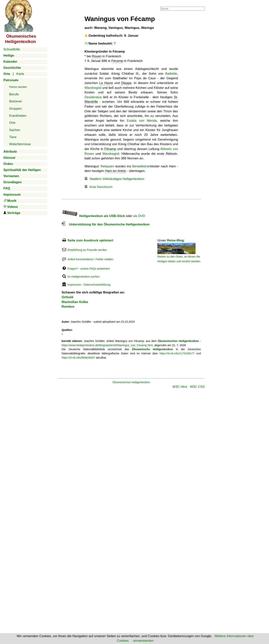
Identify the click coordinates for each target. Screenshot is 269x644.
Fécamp (117, 61)
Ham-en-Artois (116, 171)
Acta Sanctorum (101, 187)
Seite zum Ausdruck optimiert (90, 240)
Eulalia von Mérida (142, 121)
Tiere (13, 137)
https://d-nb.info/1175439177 (177, 353)
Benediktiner (141, 166)
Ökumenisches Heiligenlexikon (131, 382)
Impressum (74, 285)
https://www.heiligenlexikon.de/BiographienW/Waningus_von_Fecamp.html (107, 345)
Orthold (67, 297)
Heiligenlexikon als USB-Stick (93, 216)
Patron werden (18, 87)
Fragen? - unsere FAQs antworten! (89, 269)
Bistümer (16, 101)
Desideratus (93, 97)
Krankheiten (18, 116)
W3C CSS (197, 387)
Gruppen (15, 109)
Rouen (97, 56)
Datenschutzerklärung (97, 285)
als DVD (139, 216)
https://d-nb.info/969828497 (78, 358)
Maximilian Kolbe (75, 302)
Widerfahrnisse (20, 144)
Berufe (14, 94)
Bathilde (171, 74)
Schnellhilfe (12, 49)
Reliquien (107, 166)
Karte (20, 74)
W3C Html (180, 387)
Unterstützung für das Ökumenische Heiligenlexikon (106, 224)
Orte (12, 123)
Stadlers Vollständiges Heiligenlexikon (117, 179)
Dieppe (126, 83)
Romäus (68, 307)
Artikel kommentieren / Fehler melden (90, 259)
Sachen (15, 130)
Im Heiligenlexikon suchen (84, 277)
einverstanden (143, 641)
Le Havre (106, 83)
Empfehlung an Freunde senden (87, 250)
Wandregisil (93, 88)
